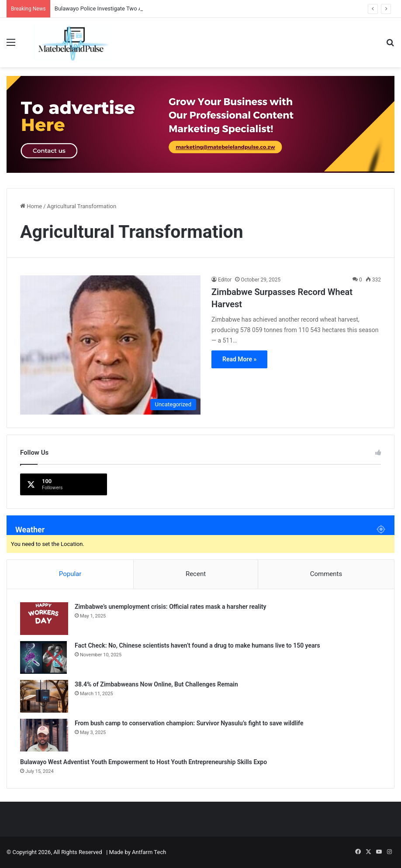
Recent (196, 574)
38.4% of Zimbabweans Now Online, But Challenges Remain (156, 684)
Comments (326, 574)
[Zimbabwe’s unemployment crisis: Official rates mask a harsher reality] (44, 619)
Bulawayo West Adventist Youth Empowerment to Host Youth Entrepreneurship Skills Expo (143, 762)
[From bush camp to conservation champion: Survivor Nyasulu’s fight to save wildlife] (44, 735)
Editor (225, 280)
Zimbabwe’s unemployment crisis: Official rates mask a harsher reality (170, 607)
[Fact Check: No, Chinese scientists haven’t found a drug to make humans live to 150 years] (44, 657)
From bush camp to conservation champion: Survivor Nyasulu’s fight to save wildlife (189, 723)
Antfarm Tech (149, 852)
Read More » (239, 359)
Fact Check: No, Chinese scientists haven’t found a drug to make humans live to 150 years (197, 645)
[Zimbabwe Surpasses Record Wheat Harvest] (110, 345)
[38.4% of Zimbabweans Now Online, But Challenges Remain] (44, 696)
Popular (70, 574)
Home (31, 206)
